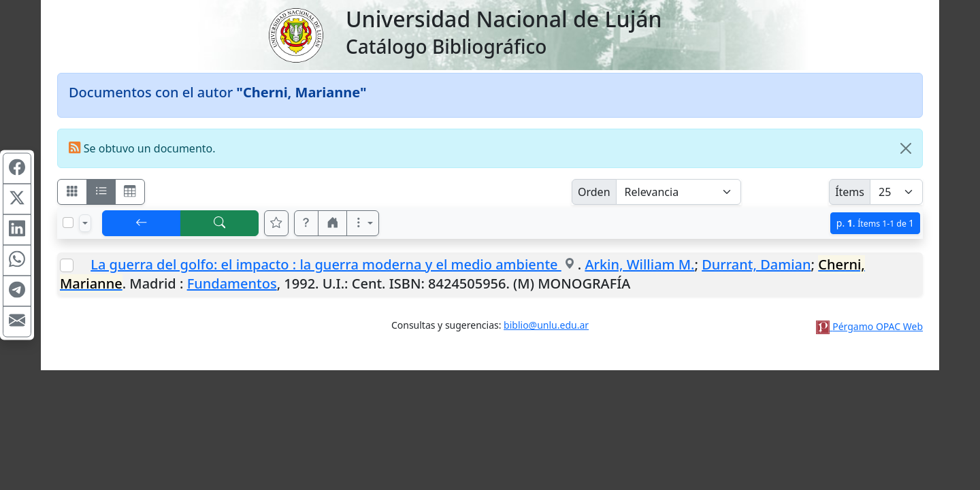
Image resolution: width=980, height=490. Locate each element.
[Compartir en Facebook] (17, 169)
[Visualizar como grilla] (130, 192)
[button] (306, 223)
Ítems (850, 192)
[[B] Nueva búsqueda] (220, 223)
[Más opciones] (363, 223)
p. (875, 223)
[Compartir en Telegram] (17, 291)
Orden (594, 192)
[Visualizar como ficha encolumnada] (101, 192)
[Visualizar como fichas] (72, 192)
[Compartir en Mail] (17, 322)
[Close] (906, 148)
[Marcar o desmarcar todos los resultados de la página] (68, 223)
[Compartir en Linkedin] (17, 230)
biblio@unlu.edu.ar (546, 325)
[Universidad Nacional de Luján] (295, 34)
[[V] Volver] (142, 223)
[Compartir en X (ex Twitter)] (17, 199)
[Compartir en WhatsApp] (17, 261)
